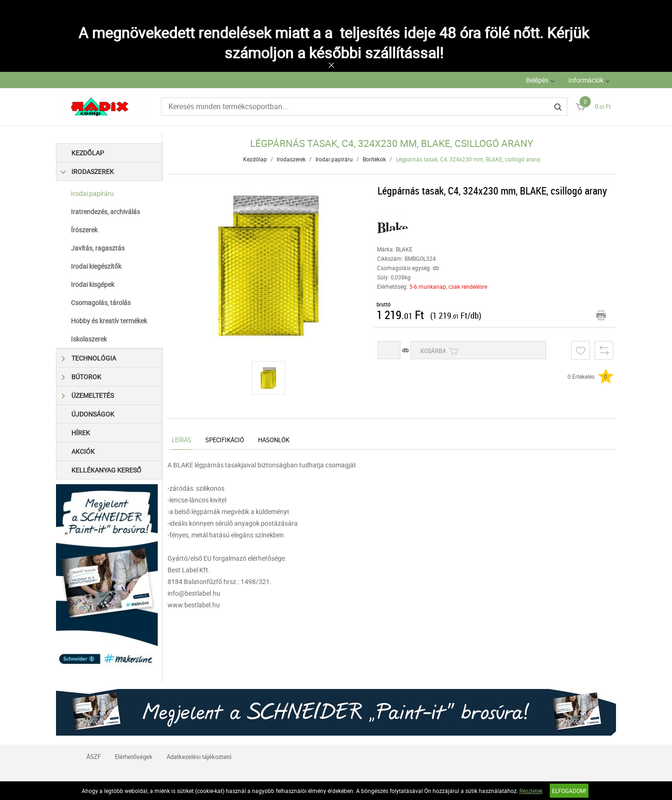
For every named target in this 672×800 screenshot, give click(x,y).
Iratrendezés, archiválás (105, 212)
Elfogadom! (569, 791)
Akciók (83, 451)
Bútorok (81, 377)
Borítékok (374, 159)
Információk (586, 80)
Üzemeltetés (88, 395)
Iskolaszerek (89, 339)
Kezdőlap (88, 153)
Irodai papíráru (92, 193)
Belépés (537, 80)
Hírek (81, 433)
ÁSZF (94, 757)
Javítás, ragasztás (98, 248)
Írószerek (84, 230)
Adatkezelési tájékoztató (199, 757)
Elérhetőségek (134, 757)
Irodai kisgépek (93, 284)
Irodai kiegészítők (96, 266)
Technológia (89, 358)
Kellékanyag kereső (106, 470)
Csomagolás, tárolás (101, 303)
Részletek (531, 791)
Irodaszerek (88, 171)
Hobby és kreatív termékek (109, 321)
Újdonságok (93, 414)
